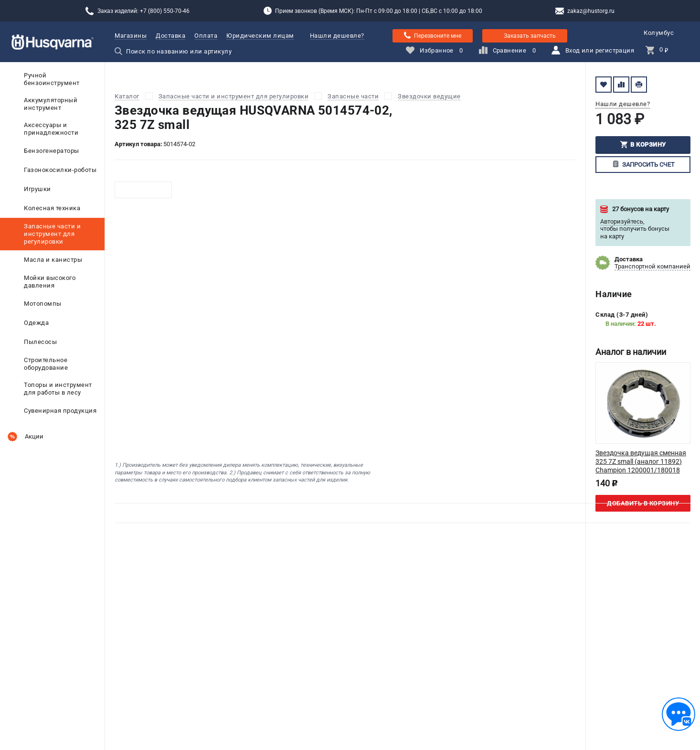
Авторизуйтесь (622, 221)
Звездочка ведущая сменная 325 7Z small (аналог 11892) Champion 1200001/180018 (641, 461)
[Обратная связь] (679, 714)
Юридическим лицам (260, 36)
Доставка (170, 36)
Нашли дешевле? (337, 36)
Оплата (206, 36)
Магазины (131, 36)
